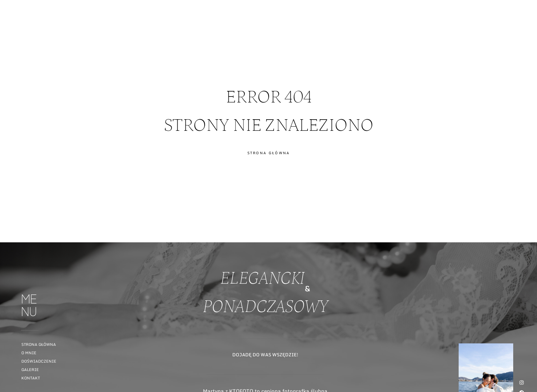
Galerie (30, 370)
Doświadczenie (39, 361)
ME (525, 33)
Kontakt (31, 378)
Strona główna (39, 344)
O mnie (29, 353)
